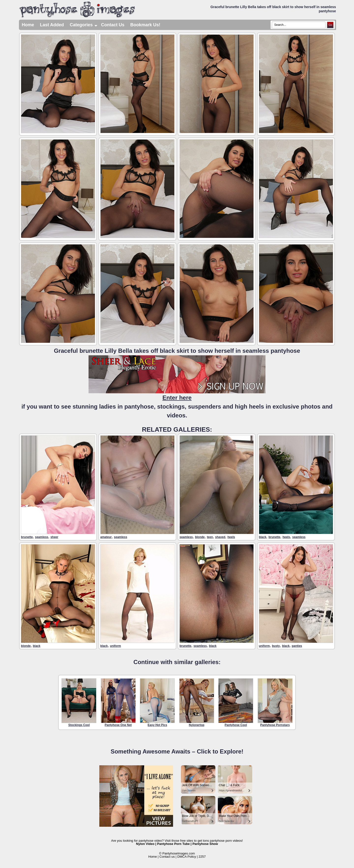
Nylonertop (197, 703)
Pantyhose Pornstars (275, 703)
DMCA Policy (187, 857)
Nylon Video (145, 844)
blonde (200, 537)
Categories (84, 25)
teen (210, 537)
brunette (27, 537)
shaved (220, 537)
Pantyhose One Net (118, 703)
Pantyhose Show (205, 844)
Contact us (167, 857)
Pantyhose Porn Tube (173, 844)
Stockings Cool (79, 703)
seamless (42, 537)
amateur (106, 537)
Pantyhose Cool (236, 703)
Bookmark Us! (145, 25)
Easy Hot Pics (157, 703)
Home (28, 25)
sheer (54, 537)
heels (231, 537)
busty (276, 646)
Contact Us (113, 25)
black (263, 537)
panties (297, 646)
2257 (202, 857)
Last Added (52, 25)
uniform (115, 646)
